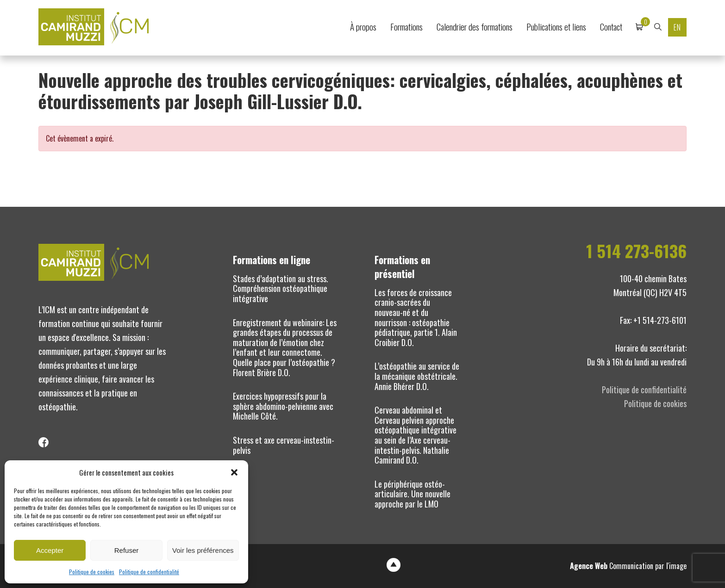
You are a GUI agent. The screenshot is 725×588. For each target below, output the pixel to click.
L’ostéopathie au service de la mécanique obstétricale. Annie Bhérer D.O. (417, 376)
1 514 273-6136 (636, 251)
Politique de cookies (92, 572)
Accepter (50, 550)
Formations (406, 27)
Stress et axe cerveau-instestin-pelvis (284, 445)
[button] (234, 472)
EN (677, 27)
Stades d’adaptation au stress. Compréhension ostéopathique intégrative (281, 288)
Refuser (127, 550)
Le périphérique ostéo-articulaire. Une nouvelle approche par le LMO (412, 494)
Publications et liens (556, 27)
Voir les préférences (203, 550)
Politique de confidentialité (149, 572)
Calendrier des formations (475, 27)
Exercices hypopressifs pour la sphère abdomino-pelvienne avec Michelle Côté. (283, 406)
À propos (363, 27)
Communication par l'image (628, 566)
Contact (611, 27)
